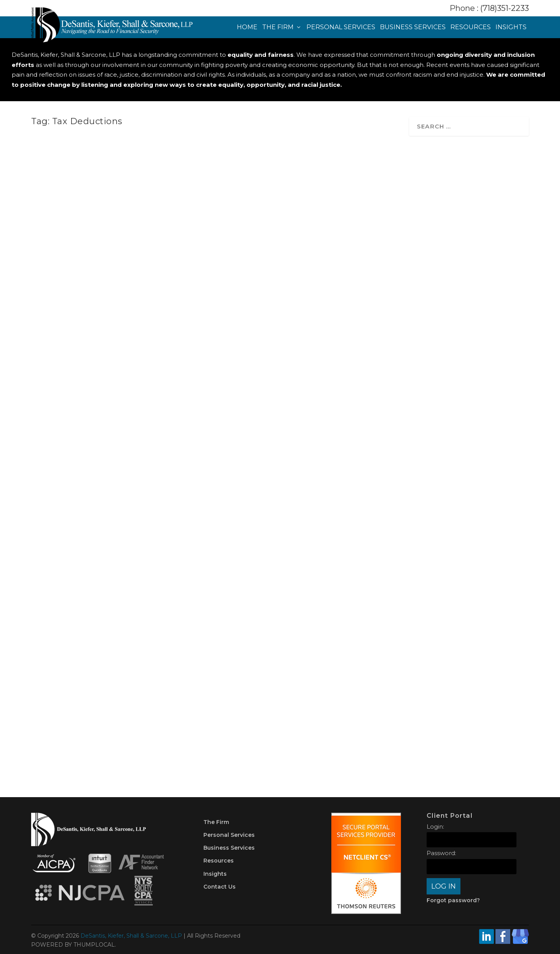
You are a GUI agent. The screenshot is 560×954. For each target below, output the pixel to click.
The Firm (278, 27)
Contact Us (220, 887)
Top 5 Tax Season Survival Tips (107, 697)
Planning (82, 509)
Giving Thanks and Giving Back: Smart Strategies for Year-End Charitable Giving (299, 264)
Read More (66, 325)
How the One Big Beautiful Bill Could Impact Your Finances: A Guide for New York (108, 481)
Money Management (142, 706)
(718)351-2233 (505, 8)
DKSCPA (56, 706)
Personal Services (341, 27)
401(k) (298, 498)
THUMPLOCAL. (95, 945)
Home (247, 27)
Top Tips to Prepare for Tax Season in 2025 (306, 484)
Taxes (143, 283)
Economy (148, 501)
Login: (435, 827)
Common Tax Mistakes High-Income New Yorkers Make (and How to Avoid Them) (111, 264)
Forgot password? (453, 900)
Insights (511, 27)
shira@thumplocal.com (73, 283)
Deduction (335, 498)
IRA (353, 498)
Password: (441, 853)
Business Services (413, 27)
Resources (471, 27)
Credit (109, 706)
